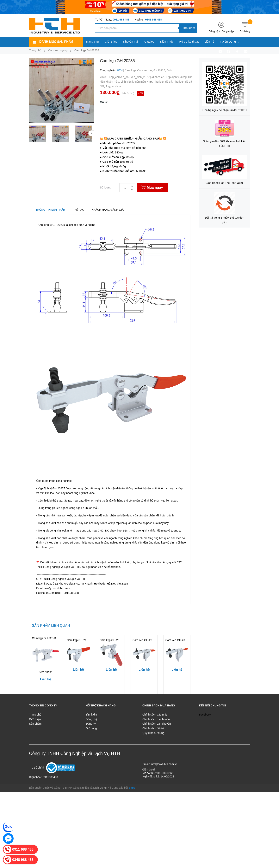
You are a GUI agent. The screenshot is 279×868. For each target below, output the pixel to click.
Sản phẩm (35, 724)
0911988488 (50, 777)
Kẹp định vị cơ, (156, 77)
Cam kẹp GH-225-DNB (46, 638)
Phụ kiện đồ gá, (164, 82)
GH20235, (160, 70)
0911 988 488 (121, 20)
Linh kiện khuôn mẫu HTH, (137, 82)
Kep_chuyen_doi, (120, 77)
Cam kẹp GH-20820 (112, 640)
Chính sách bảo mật (155, 715)
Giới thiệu (35, 719)
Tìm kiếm (189, 28)
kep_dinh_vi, (139, 77)
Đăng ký (214, 31)
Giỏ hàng (91, 728)
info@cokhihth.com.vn (164, 764)
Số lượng (106, 187)
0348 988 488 (153, 20)
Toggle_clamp (114, 86)
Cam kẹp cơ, (145, 70)
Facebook (205, 715)
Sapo (132, 788)
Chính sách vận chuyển (157, 724)
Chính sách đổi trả (153, 728)
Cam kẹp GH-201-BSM (179, 640)
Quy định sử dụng (153, 733)
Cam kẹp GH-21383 (79, 640)
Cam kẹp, (131, 70)
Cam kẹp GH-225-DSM (147, 640)
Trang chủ (35, 715)
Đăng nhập (228, 31)
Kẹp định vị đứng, (177, 77)
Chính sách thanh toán (156, 719)
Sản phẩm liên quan (51, 626)
